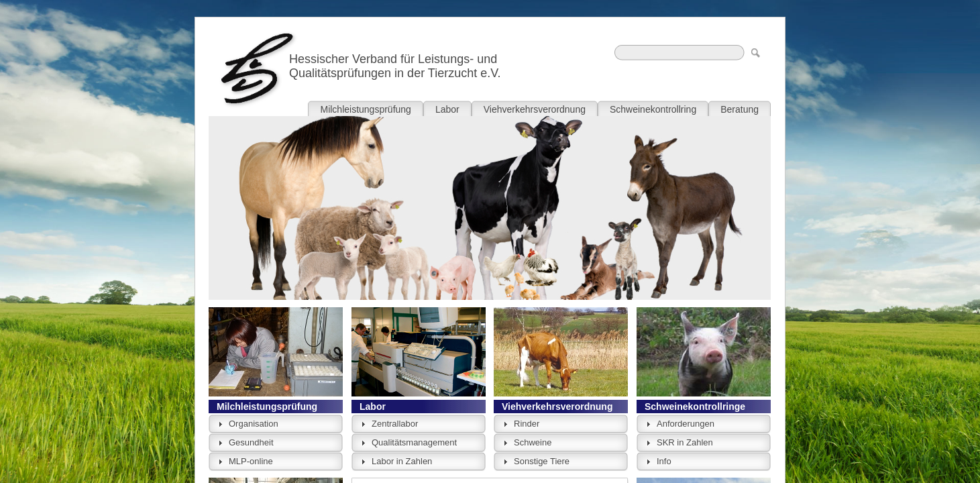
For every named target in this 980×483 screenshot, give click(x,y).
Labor (373, 407)
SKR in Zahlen (685, 442)
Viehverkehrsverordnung (557, 407)
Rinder (527, 424)
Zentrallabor (395, 424)
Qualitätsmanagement (414, 442)
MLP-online (251, 461)
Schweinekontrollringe (695, 407)
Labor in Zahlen (402, 461)
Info (664, 461)
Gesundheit (251, 442)
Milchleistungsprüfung (267, 407)
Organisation (254, 424)
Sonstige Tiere (542, 461)
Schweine (533, 442)
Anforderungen (686, 424)
